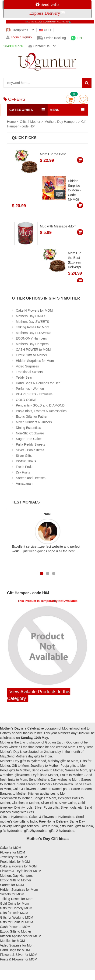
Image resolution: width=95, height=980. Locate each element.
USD (45, 30)
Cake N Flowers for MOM (34, 310)
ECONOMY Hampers (31, 338)
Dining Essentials (28, 428)
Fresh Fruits (25, 467)
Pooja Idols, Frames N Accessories (41, 411)
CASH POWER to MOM (33, 350)
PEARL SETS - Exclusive (34, 394)
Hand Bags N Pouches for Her (38, 383)
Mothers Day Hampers (61, 122)
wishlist (83, 99)
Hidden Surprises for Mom (35, 361)
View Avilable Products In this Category (39, 695)
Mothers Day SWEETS (32, 322)
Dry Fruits (23, 472)
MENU (55, 110)
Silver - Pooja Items (30, 450)
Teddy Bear (24, 377)
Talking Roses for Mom (32, 327)
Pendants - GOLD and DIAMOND (40, 405)
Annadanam (25, 483)
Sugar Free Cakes (29, 439)
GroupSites (17, 30)
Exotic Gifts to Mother (32, 355)
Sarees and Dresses (31, 478)
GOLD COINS (26, 400)
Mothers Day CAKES (31, 316)
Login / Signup (19, 37)
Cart (70, 99)
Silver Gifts (24, 456)
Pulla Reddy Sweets (30, 444)
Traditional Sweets (29, 372)
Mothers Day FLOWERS (34, 333)
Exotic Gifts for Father (32, 417)
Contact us (39, 46)
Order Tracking (51, 38)
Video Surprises (27, 366)
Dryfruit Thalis (26, 461)
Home (11, 122)
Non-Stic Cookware (30, 433)
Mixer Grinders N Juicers (34, 422)
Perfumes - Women (30, 389)
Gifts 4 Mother (31, 122)
